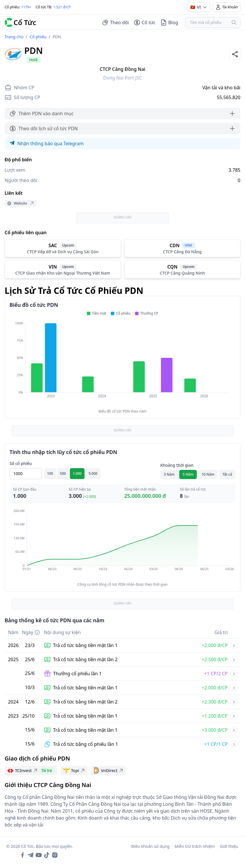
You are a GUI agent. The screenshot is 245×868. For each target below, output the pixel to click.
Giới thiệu (229, 846)
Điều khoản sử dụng (150, 846)
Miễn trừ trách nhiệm (195, 846)
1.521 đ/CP (62, 7)
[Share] (235, 54)
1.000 (77, 473)
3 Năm (169, 474)
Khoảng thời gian (177, 465)
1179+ (26, 7)
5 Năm (188, 474)
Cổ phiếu (38, 37)
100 (50, 473)
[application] (122, 364)
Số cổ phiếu (21, 463)
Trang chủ (14, 37)
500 (63, 473)
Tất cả (227, 474)
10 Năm (208, 474)
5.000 (93, 473)
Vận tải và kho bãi (221, 88)
